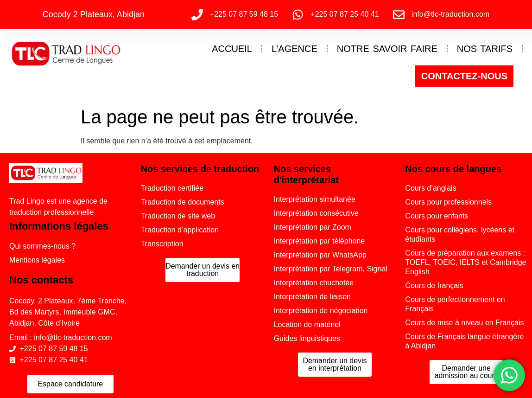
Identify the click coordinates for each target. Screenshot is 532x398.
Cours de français (434, 286)
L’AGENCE (294, 49)
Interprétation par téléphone (320, 241)
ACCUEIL (232, 49)
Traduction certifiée (172, 188)
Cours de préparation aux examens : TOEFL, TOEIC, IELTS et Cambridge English (465, 262)
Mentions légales (37, 260)
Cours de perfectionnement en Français (455, 304)
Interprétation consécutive (316, 213)
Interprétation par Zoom (313, 227)
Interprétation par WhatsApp (320, 255)
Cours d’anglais (431, 188)
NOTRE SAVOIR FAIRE (387, 49)
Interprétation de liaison (312, 297)
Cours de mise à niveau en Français (464, 323)
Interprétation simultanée (315, 199)
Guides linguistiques (307, 338)
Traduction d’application (180, 230)
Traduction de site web (178, 216)
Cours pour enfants (437, 216)
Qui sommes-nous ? (42, 246)
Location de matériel (307, 324)
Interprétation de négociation (321, 311)
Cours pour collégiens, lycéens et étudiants (460, 234)
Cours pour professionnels (448, 202)
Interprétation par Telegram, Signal (331, 269)
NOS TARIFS (485, 49)
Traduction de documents (183, 202)
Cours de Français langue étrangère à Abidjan (464, 341)
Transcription (162, 244)
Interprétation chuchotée (314, 283)
